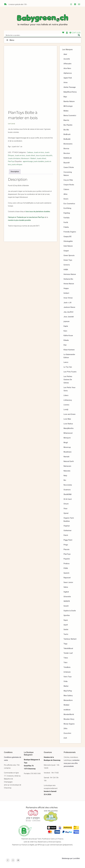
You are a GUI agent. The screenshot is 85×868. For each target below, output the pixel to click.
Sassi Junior (68, 582)
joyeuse (67, 321)
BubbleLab (68, 158)
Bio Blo (66, 130)
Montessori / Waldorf (28, 159)
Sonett (66, 606)
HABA (66, 270)
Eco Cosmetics (69, 204)
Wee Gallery (68, 696)
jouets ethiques (17, 165)
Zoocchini (67, 733)
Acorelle (67, 59)
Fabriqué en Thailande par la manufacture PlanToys (26, 217)
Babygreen (42, 20)
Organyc (67, 526)
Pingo (66, 545)
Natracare (67, 466)
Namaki (67, 457)
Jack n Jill (68, 303)
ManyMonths (69, 428)
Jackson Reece (69, 307)
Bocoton (67, 153)
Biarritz (66, 120)
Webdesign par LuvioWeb (71, 858)
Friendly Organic (70, 232)
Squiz (66, 620)
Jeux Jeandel (69, 317)
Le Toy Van (68, 367)
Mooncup (67, 447)
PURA (66, 568)
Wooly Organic (69, 724)
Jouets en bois (39, 152)
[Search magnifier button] (79, 35)
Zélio (66, 729)
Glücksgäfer (68, 241)
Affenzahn (68, 64)
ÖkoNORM (68, 494)
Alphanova (68, 73)
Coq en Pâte (68, 180)
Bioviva (66, 149)
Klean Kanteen (69, 350)
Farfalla (67, 218)
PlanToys (11, 161)
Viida (66, 681)
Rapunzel (67, 578)
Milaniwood (68, 433)
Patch (66, 535)
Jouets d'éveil (30, 156)
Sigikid (66, 592)
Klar (65, 345)
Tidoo (66, 658)
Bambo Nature (69, 101)
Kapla (66, 326)
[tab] (15, 172)
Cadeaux (30, 152)
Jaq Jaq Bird (69, 312)
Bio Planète (68, 125)
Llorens (66, 405)
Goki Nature (68, 246)
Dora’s (66, 199)
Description (15, 172)
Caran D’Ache (69, 167)
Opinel (66, 513)
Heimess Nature (70, 274)
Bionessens (68, 144)
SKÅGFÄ (67, 601)
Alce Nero (67, 68)
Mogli (66, 443)
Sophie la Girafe (70, 611)
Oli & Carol (68, 499)
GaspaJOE (68, 237)
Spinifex (67, 615)
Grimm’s (67, 265)
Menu (10, 40)
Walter (66, 686)
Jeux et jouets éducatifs (44, 156)
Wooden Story (69, 719)
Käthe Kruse (68, 336)
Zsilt (65, 738)
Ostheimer (68, 531)
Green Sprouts (69, 256)
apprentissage (28, 161)
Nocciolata (68, 485)
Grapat (66, 251)
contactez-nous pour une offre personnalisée (72, 763)
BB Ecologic (68, 106)
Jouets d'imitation (14, 159)
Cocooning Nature (68, 174)
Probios (67, 564)
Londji (66, 410)
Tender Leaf (68, 653)
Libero (66, 395)
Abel (65, 54)
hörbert (66, 293)
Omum (66, 504)
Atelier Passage (70, 87)
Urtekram (67, 672)
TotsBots (67, 667)
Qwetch (67, 573)
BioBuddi (67, 139)
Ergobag (67, 213)
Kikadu (66, 340)
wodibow (67, 710)
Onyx (66, 509)
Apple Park (68, 78)
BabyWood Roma (70, 92)
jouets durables (39, 161)
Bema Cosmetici (70, 116)
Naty (65, 476)
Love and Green (70, 414)
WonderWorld (69, 714)
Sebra (66, 587)
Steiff (66, 625)
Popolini (67, 559)
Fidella (66, 227)
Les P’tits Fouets (70, 372)
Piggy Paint (68, 540)
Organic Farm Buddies (69, 520)
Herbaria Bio (68, 279)
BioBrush (67, 134)
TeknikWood (68, 648)
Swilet (66, 630)
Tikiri (66, 663)
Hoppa (66, 288)
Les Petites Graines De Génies (68, 380)
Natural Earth (69, 461)
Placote (67, 550)
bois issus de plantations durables (38, 212)
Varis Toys (68, 677)
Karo (65, 331)
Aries (66, 83)
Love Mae (67, 419)
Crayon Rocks (69, 185)
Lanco (66, 362)
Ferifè (66, 222)
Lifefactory (68, 400)
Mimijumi (67, 438)
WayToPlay (68, 691)
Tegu (66, 644)
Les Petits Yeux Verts (70, 389)
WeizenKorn (68, 700)
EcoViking (67, 208)
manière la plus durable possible (19, 220)
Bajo (65, 97)
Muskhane (68, 452)
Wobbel (67, 705)
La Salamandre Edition (69, 356)
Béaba (66, 111)
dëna (66, 194)
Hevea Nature (69, 284)
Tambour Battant (70, 639)
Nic (65, 480)
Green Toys (68, 260)
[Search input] (41, 35)
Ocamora (67, 490)
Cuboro (66, 189)
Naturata (67, 471)
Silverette (67, 597)
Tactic (66, 634)
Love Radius (68, 424)
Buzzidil (67, 163)
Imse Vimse (68, 298)
